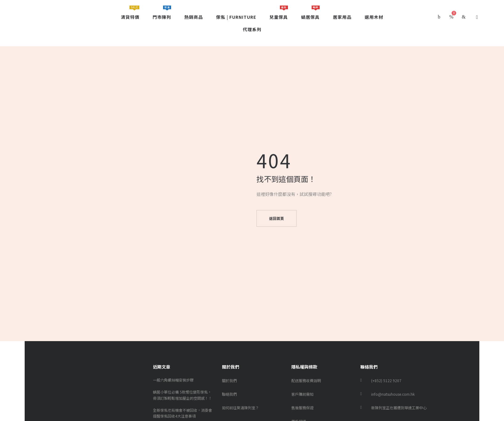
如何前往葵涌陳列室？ (240, 408)
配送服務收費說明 (306, 380)
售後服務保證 (302, 408)
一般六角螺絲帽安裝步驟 (173, 380)
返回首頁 (277, 218)
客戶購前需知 (302, 394)
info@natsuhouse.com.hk (393, 394)
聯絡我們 (229, 394)
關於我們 (229, 380)
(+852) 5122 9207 (386, 380)
